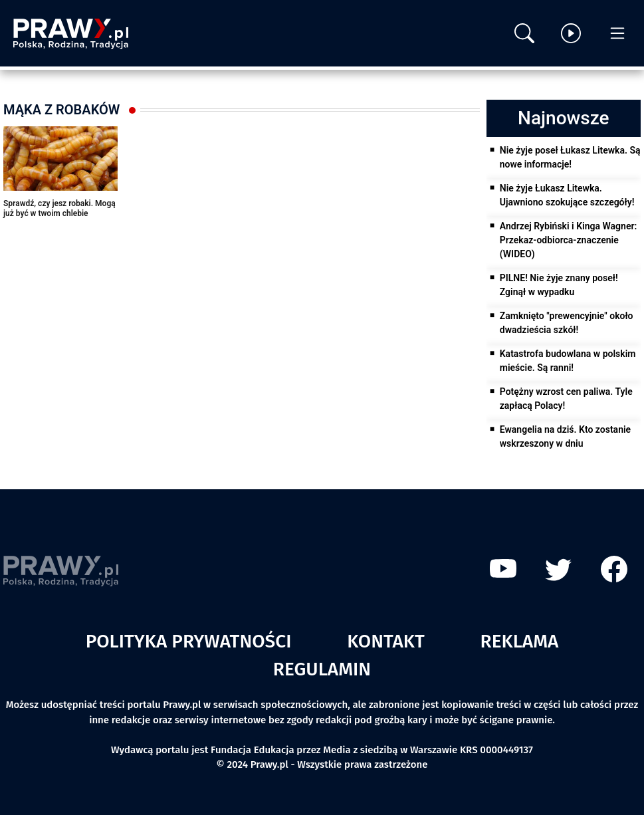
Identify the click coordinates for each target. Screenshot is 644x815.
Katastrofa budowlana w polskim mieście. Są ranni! (568, 361)
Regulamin (322, 669)
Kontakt (386, 641)
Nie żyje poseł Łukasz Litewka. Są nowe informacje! (570, 157)
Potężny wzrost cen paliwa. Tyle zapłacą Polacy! (566, 399)
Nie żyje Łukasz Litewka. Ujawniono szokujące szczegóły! (567, 195)
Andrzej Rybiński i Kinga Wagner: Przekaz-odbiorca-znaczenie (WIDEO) (569, 240)
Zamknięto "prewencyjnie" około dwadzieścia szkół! (567, 323)
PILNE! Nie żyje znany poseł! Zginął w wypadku (559, 285)
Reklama (520, 641)
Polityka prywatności (189, 641)
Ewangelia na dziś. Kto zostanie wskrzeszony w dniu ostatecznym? (565, 443)
